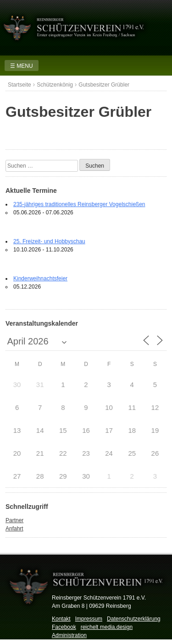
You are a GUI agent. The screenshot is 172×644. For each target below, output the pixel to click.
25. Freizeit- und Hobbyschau (49, 241)
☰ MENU (22, 66)
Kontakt (61, 619)
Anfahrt (14, 529)
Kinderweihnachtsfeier (40, 278)
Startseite (19, 85)
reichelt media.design (107, 627)
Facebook (64, 627)
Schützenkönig (55, 85)
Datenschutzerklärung (134, 619)
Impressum (89, 619)
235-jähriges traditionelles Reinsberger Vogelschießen (79, 204)
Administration (69, 635)
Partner (14, 520)
